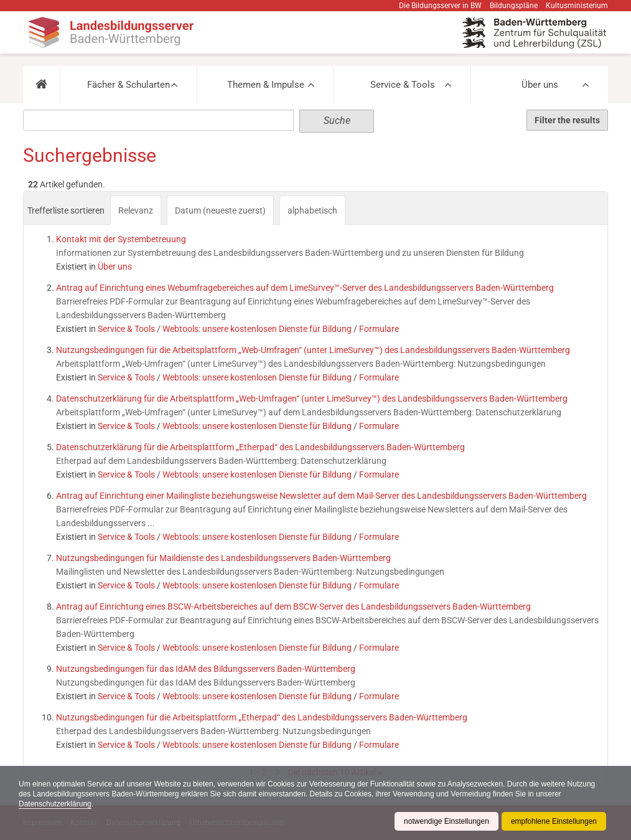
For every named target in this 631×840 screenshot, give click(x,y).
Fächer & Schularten (129, 85)
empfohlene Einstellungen (554, 821)
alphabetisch (312, 210)
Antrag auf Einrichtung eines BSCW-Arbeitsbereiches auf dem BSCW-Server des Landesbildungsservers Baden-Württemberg (293, 606)
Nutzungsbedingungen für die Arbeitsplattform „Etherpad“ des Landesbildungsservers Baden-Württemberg (262, 717)
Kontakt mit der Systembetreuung (121, 239)
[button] (41, 85)
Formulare (379, 329)
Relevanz (136, 210)
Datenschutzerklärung (55, 804)
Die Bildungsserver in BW (440, 6)
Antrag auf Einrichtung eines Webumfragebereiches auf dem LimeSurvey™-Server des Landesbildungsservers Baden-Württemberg (305, 288)
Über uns (540, 85)
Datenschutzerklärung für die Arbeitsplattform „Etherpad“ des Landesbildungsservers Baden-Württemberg (260, 447)
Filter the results (567, 120)
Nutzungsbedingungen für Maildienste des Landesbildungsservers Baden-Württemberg (223, 558)
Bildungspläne (514, 6)
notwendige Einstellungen (446, 821)
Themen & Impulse (266, 85)
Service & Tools (403, 85)
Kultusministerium (577, 6)
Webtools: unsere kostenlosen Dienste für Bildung (257, 329)
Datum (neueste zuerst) (220, 210)
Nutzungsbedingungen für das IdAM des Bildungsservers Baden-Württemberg (206, 669)
